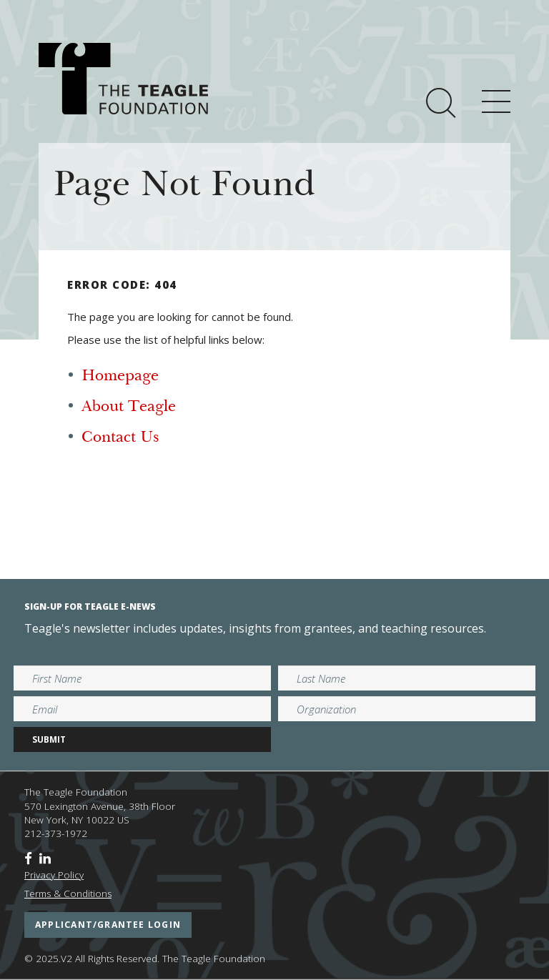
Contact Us (120, 438)
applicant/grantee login (108, 925)
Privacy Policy (54, 875)
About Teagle (129, 407)
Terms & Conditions (68, 894)
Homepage (120, 377)
